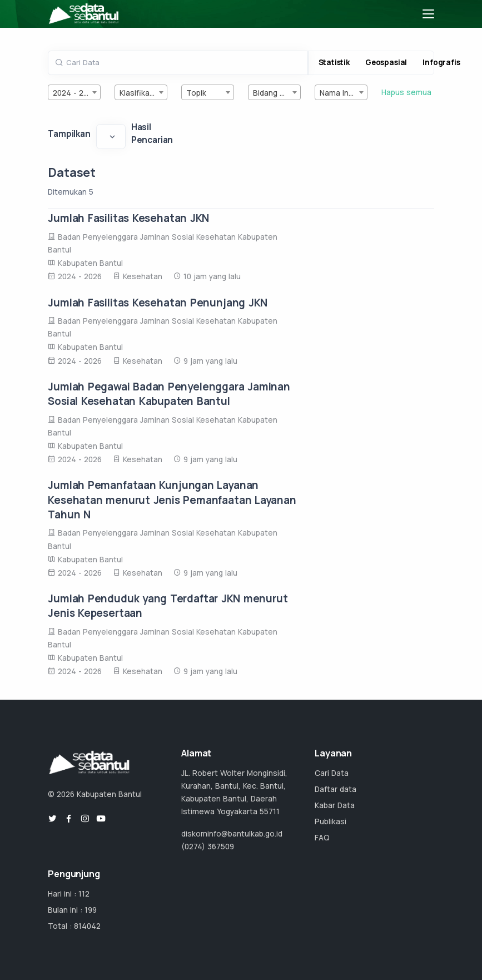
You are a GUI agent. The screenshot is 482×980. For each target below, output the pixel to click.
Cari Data (332, 773)
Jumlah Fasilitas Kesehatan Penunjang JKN (158, 303)
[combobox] (74, 92)
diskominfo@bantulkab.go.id (232, 834)
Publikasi (331, 821)
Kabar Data (335, 805)
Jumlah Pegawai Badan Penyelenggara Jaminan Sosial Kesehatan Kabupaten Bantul (169, 394)
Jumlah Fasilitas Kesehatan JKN (128, 218)
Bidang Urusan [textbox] (277, 93)
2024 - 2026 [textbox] (75, 93)
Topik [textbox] (196, 93)
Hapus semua (406, 92)
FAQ (322, 838)
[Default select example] (111, 136)
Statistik (334, 62)
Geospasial (386, 62)
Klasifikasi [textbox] (138, 93)
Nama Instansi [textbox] (343, 93)
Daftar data (336, 789)
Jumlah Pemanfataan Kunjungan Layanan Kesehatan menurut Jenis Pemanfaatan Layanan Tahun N (172, 499)
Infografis (441, 62)
